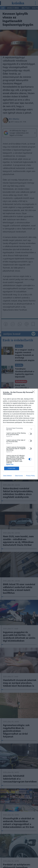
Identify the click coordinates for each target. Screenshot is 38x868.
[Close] (34, 392)
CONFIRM (12, 468)
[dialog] (19, 434)
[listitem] (19, 429)
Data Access (19, 476)
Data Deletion (8, 476)
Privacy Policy (30, 476)
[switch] (30, 434)
